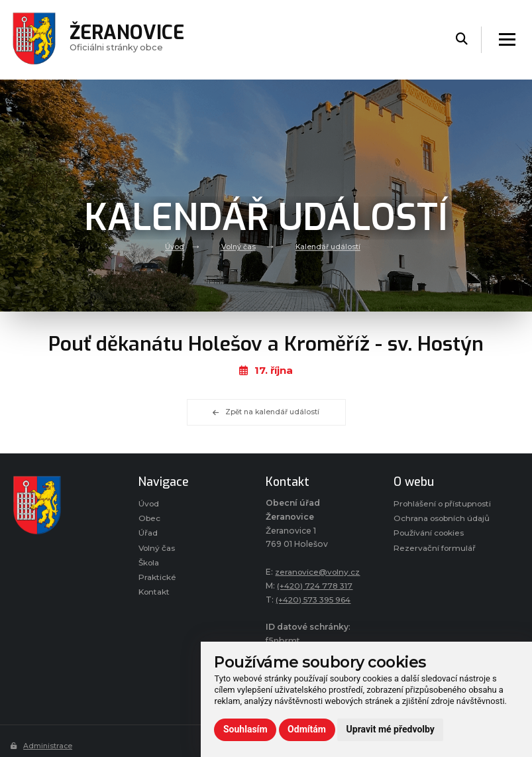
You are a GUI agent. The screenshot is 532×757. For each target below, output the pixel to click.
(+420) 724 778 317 (317, 586)
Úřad (148, 534)
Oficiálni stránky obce (128, 40)
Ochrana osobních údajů (444, 533)
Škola (150, 564)
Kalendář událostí (328, 247)
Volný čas (238, 247)
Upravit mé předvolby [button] (391, 729)
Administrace (42, 746)
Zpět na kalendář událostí (266, 412)
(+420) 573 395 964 (316, 600)
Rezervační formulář (435, 562)
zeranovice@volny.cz (319, 572)
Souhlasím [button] (245, 729)
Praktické (157, 579)
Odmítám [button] (307, 729)
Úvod (175, 247)
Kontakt (155, 594)
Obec (150, 519)
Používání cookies (431, 547)
